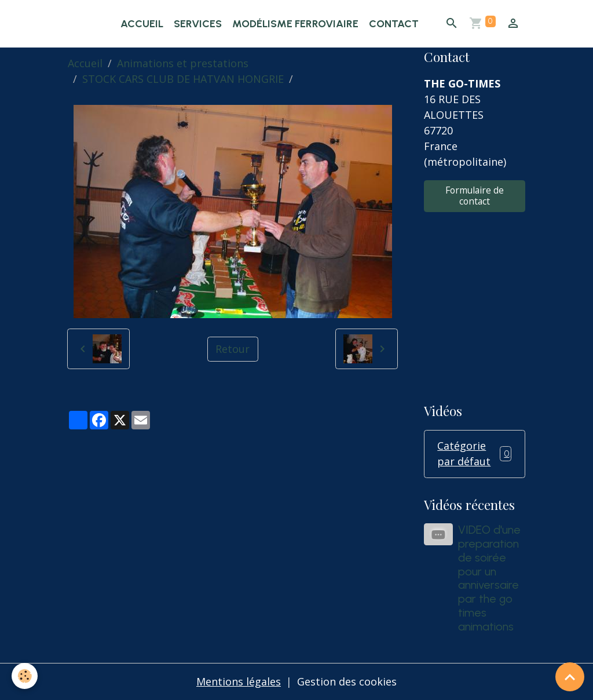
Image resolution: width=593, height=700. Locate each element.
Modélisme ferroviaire (295, 24)
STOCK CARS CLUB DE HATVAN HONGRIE (183, 79)
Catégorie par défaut (474, 453)
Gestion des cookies (347, 681)
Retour (233, 349)
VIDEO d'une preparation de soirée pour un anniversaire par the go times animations (489, 578)
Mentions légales (239, 681)
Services (198, 24)
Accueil (142, 24)
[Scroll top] (570, 677)
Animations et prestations (183, 63)
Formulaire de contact (475, 196)
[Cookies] (25, 676)
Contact (394, 24)
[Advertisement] (474, 300)
